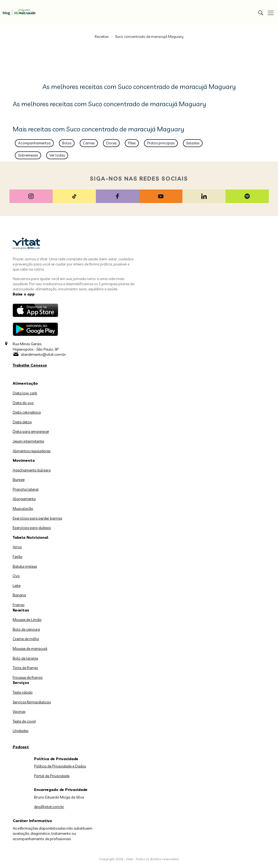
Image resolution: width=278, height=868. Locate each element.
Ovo (16, 576)
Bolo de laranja (25, 658)
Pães (132, 143)
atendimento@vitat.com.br (43, 354)
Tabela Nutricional (31, 537)
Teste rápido (23, 692)
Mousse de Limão (27, 620)
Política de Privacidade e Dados (60, 766)
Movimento (24, 460)
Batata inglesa (25, 566)
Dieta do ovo (23, 403)
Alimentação (25, 383)
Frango (19, 605)
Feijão (18, 557)
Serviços (21, 683)
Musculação (23, 508)
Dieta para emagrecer (31, 431)
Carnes (89, 143)
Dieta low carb (25, 393)
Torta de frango (25, 668)
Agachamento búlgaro (32, 470)
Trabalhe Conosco (30, 365)
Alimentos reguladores (32, 451)
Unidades (21, 731)
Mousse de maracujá (30, 648)
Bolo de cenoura (26, 629)
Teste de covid (24, 721)
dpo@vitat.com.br (49, 807)
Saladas (193, 143)
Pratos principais (161, 143)
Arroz (17, 547)
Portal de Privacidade (52, 776)
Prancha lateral (26, 489)
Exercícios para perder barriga (37, 518)
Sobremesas (28, 155)
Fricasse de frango (28, 677)
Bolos (67, 143)
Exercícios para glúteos (32, 528)
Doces (111, 143)
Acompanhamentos (34, 143)
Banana (19, 595)
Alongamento (24, 499)
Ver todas (57, 155)
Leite (17, 586)
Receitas (102, 36)
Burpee (19, 480)
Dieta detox (22, 422)
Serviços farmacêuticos (32, 702)
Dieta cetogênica (27, 412)
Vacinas (19, 711)
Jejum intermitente (28, 441)
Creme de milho (26, 639)
